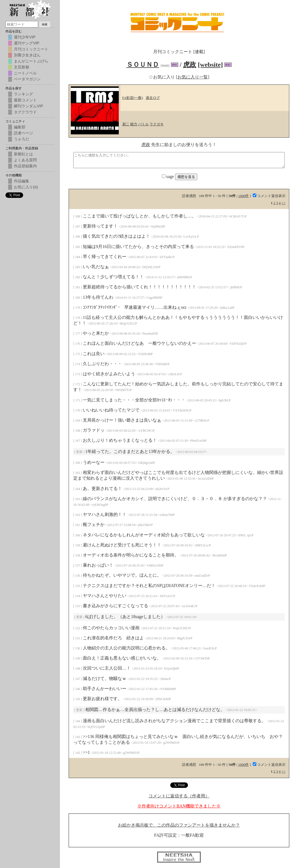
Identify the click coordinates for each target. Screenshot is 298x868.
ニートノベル (25, 73)
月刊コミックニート (31, 49)
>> (283, 203)
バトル (143, 124)
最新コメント (25, 100)
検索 (45, 24)
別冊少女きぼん (27, 55)
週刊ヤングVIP (27, 43)
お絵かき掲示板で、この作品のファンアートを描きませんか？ (179, 825)
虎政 (190, 65)
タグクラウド (25, 112)
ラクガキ (157, 124)
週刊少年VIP (25, 37)
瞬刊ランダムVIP (28, 106)
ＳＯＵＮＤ (143, 65)
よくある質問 (25, 160)
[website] (210, 65)
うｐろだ (22, 139)
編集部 (20, 127)
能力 (134, 124)
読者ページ (23, 133)
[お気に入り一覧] (193, 77)
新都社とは (23, 154)
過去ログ (153, 98)
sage (168, 176)
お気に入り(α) (26, 187)
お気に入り (162, 77)
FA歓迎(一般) (133, 98)
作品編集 (22, 181)
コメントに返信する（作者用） (179, 796)
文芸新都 (22, 67)
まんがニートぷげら (31, 61)
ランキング (23, 94)
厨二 (126, 124)
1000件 (243, 196)
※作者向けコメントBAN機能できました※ (179, 806)
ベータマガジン (27, 79)
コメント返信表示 (269, 196)
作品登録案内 (25, 166)
